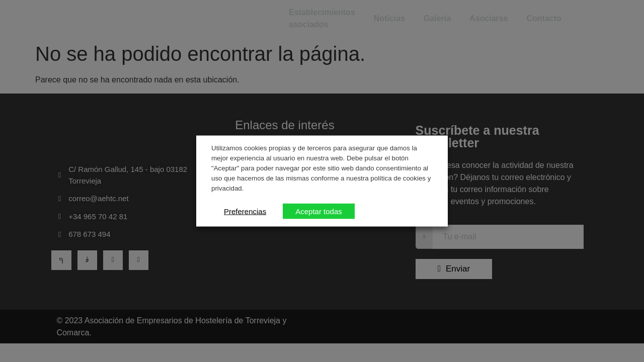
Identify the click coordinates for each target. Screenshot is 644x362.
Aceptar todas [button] (319, 211)
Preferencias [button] (245, 211)
